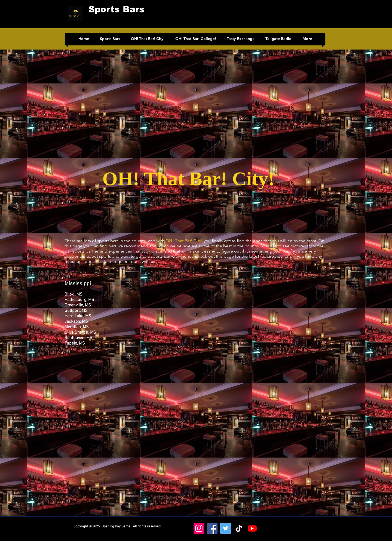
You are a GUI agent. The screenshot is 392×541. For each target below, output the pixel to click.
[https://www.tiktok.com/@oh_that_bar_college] (239, 528)
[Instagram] (199, 528)
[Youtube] (252, 528)
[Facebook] (212, 528)
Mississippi (78, 284)
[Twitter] (226, 528)
